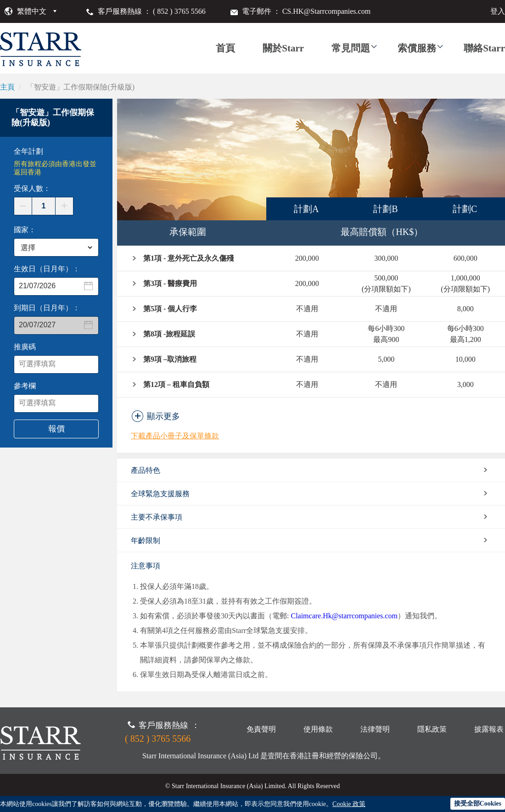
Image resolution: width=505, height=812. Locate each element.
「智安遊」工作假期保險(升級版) (81, 87)
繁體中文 (32, 11)
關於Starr (283, 48)
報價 (56, 429)
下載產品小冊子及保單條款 (175, 436)
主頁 (7, 87)
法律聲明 (375, 729)
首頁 (225, 48)
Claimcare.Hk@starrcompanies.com (344, 616)
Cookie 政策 (349, 804)
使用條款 (318, 729)
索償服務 (417, 48)
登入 (498, 11)
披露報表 (489, 729)
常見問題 (351, 48)
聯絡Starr (484, 48)
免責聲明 (261, 729)
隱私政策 (432, 729)
